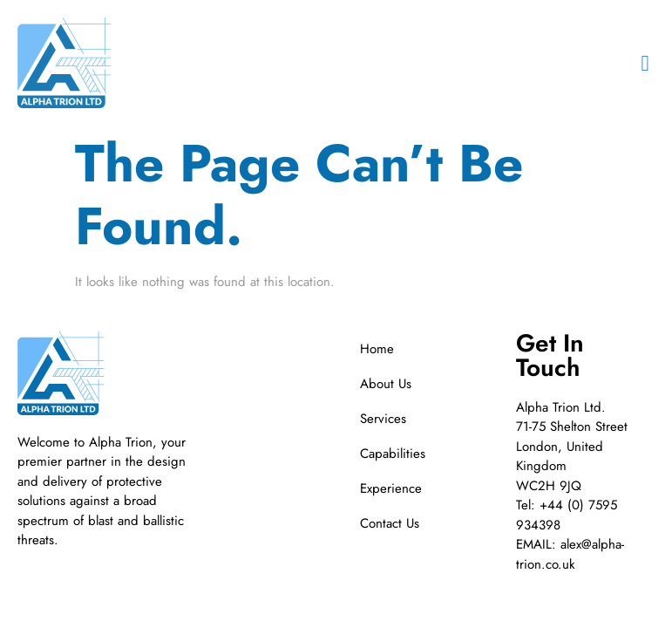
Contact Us (390, 523)
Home (377, 349)
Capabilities (393, 454)
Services (383, 419)
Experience (391, 488)
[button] (645, 63)
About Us (386, 384)
